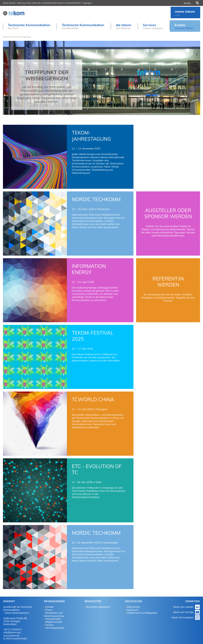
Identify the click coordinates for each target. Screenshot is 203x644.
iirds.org (21, 3)
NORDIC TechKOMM (96, 199)
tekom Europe (9, 3)
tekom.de (7, 37)
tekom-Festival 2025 (93, 336)
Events (17, 37)
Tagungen (87, 3)
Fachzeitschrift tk (73, 3)
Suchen (197, 3)
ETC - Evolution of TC (97, 469)
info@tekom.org (12, 632)
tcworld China (93, 399)
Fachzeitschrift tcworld (53, 3)
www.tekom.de (11, 636)
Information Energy (89, 269)
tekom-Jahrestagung (91, 136)
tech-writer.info (34, 3)
